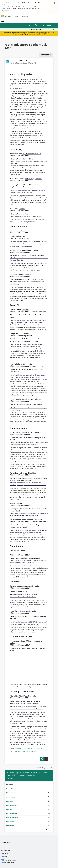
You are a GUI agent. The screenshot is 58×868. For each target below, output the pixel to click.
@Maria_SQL (29, 179)
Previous (44, 830)
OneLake (9, 809)
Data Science (40, 749)
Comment (10, 778)
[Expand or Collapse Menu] (3, 21)
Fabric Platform (11, 789)
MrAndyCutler (25, 250)
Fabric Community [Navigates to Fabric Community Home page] (21, 16)
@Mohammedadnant (34, 641)
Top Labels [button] (10, 784)
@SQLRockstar (28, 154)
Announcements (11, 797)
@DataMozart (24, 696)
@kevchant (24, 611)
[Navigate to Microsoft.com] (6, 16)
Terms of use (4, 854)
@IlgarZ (26, 364)
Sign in (37, 25)
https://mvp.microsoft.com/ (19, 128)
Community (18, 749)
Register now (6, 11)
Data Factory (10, 801)
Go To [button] (49, 25)
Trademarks (4, 856)
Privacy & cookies (6, 851)
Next (52, 830)
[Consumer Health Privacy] (29, 863)
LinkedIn (38, 154)
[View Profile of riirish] (12, 61)
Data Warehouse (15, 751)
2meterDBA (27, 473)
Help (43, 25)
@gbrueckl (27, 586)
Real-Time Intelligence (29, 751)
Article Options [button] (46, 55)
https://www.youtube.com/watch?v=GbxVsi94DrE (26, 216)
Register (30, 25)
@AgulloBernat (27, 399)
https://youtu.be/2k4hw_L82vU (20, 238)
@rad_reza (22, 274)
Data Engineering (29, 749)
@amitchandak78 (28, 520)
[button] (48, 64)
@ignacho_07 (27, 432)
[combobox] (43, 29)
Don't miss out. (40, 35)
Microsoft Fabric (11, 793)
